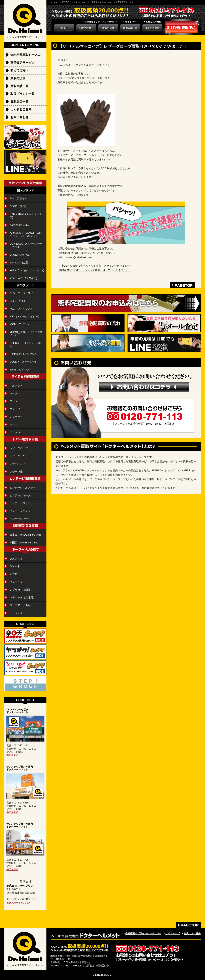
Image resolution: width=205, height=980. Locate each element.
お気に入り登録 (154, 22)
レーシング (16, 613)
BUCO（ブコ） (19, 206)
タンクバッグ (17, 432)
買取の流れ (18, 78)
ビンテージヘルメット (23, 488)
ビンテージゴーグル (21, 495)
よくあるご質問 (21, 109)
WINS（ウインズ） (21, 370)
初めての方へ (19, 70)
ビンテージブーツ (20, 519)
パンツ (14, 424)
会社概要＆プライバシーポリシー (101, 22)
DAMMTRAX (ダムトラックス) (26, 216)
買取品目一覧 (19, 102)
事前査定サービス (22, 63)
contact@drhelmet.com (78, 257)
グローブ (15, 409)
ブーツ (14, 401)
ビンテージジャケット (23, 503)
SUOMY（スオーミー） (24, 362)
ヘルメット (16, 386)
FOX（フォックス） (21, 309)
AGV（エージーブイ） (23, 293)
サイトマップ (132, 22)
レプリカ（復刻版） (21, 590)
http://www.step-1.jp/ (18, 903)
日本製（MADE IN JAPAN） (26, 535)
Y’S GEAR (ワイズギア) (25, 278)
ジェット (15, 566)
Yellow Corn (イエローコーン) (27, 270)
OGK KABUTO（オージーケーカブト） (26, 245)
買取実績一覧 (19, 86)
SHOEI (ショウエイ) (23, 255)
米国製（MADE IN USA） (25, 543)
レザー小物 (16, 472)
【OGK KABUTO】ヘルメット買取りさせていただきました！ (97, 266)
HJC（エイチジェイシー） (25, 316)
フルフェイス (17, 559)
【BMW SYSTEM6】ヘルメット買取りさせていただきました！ (94, 270)
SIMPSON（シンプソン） (25, 354)
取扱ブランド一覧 (22, 94)
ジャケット (16, 417)
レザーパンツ (17, 464)
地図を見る (12, 755)
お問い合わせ (19, 117)
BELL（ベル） (18, 301)
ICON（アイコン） (21, 324)
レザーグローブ (19, 448)
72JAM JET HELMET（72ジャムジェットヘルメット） (26, 234)
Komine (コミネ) (19, 225)
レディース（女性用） (23, 597)
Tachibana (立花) (19, 263)
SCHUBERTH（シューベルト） (26, 345)
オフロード (16, 574)
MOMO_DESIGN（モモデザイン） (26, 334)
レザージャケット (20, 456)
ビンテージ (16, 582)
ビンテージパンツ (20, 511)
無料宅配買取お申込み (25, 55)
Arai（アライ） (18, 198)
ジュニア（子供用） (21, 605)
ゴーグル (15, 393)
